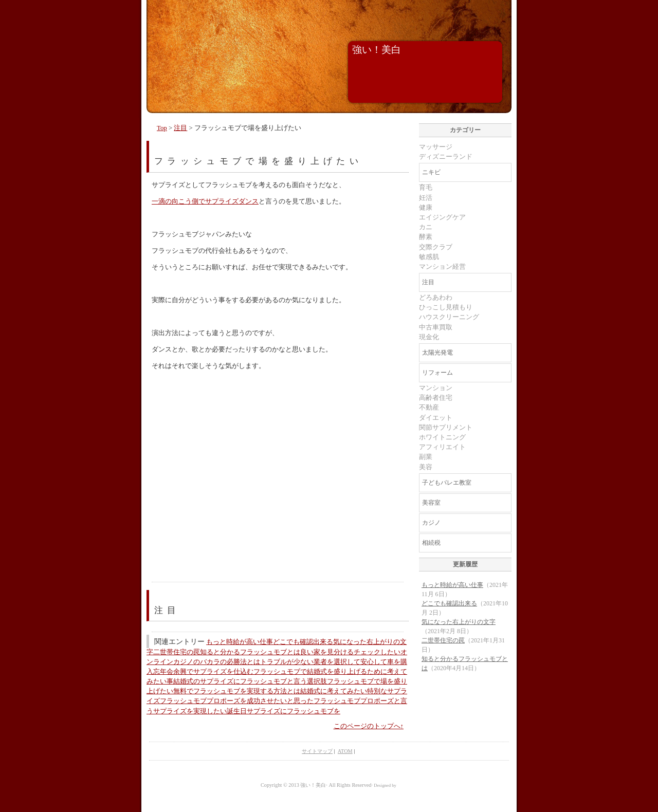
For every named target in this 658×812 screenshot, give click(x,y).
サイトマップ (317, 751)
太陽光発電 (437, 353)
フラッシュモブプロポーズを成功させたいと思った (237, 701)
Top (162, 128)
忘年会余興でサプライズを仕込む (203, 672)
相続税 (431, 543)
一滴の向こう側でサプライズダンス (205, 201)
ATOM (345, 751)
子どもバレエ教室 (447, 483)
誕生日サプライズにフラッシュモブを (284, 711)
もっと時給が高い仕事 (240, 642)
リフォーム (437, 373)
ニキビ (431, 172)
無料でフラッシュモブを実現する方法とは (237, 691)
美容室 (431, 503)
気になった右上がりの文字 (459, 622)
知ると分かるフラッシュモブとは (250, 652)
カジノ (431, 523)
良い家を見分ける (327, 652)
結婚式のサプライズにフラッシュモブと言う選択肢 (250, 681)
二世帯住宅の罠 (177, 652)
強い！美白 (377, 50)
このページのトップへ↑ (369, 726)
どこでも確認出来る (303, 642)
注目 (180, 128)
